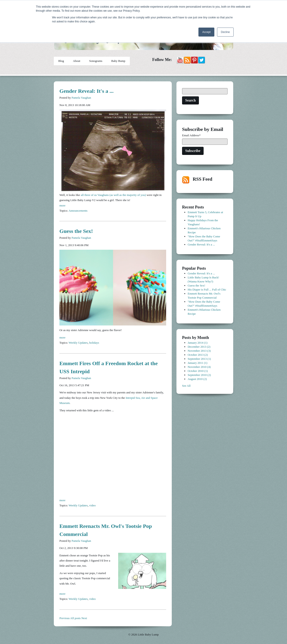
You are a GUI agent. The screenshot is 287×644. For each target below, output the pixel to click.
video (92, 505)
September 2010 (199, 375)
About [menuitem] (77, 61)
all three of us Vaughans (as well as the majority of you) (113, 195)
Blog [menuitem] (61, 61)
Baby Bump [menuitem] (118, 61)
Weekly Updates (78, 343)
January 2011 (198, 363)
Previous (65, 618)
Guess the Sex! (76, 231)
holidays (94, 343)
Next (84, 618)
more (62, 205)
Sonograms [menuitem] (96, 61)
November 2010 (199, 367)
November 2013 (199, 351)
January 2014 (198, 343)
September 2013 (199, 359)
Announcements (78, 211)
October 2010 (198, 371)
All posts (75, 618)
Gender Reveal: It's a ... (87, 91)
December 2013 (199, 347)
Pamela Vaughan (81, 98)
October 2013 (198, 355)
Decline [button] (225, 32)
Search (190, 100)
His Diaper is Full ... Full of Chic (207, 289)
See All (186, 386)
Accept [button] (206, 32)
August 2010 (197, 379)
